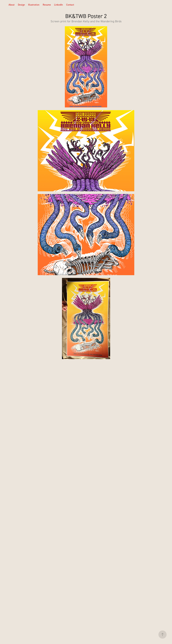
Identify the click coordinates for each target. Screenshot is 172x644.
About (12, 5)
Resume (47, 5)
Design (21, 5)
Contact (70, 5)
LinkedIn (58, 5)
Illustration (34, 5)
